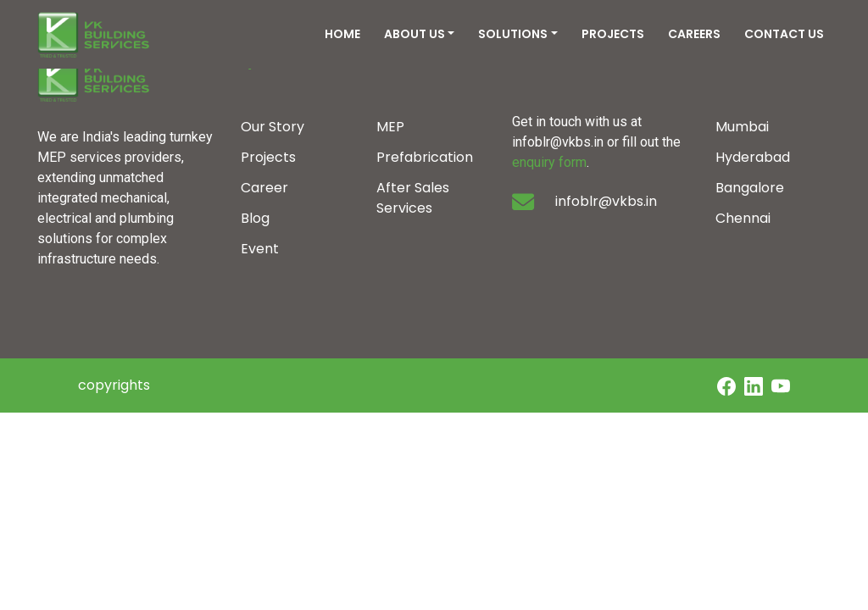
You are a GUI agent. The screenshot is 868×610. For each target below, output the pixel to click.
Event (260, 249)
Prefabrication (425, 157)
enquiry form (549, 162)
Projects (268, 157)
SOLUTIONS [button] (513, 34)
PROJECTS (613, 34)
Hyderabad (753, 157)
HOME (342, 34)
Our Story (273, 127)
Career (264, 188)
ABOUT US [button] (415, 34)
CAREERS (694, 34)
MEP (390, 127)
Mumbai (742, 127)
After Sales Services (413, 198)
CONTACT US (784, 34)
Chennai (743, 218)
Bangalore (750, 188)
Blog (255, 218)
